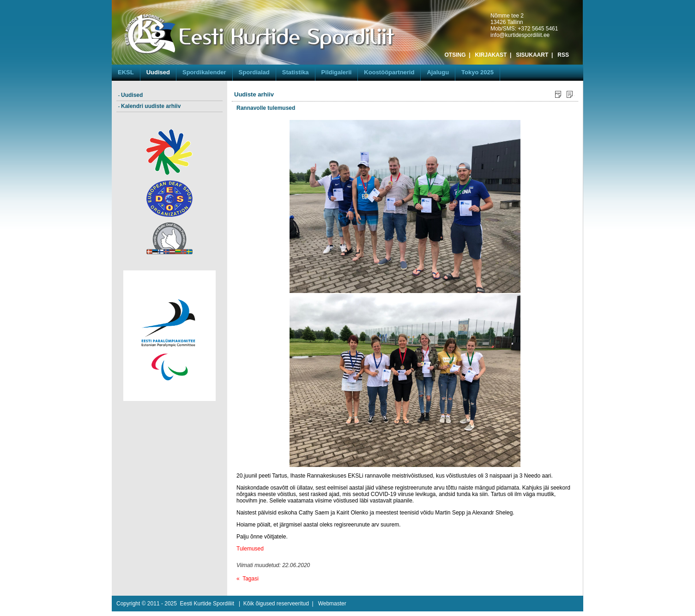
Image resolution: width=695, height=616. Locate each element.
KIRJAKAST (491, 55)
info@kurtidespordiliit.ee (520, 35)
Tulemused (250, 549)
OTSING (455, 55)
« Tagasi (248, 579)
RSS (563, 55)
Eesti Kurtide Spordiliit (207, 604)
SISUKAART (532, 55)
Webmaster (332, 604)
